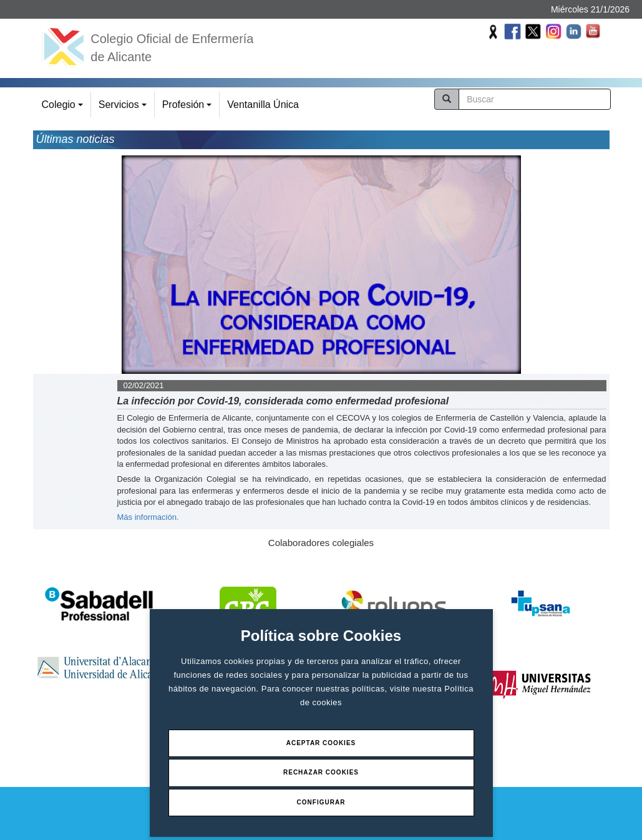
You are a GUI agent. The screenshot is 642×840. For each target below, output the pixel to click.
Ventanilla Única (263, 105)
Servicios (124, 108)
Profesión (189, 108)
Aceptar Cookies (321, 743)
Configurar (321, 802)
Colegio (64, 108)
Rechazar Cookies (321, 772)
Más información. (148, 517)
